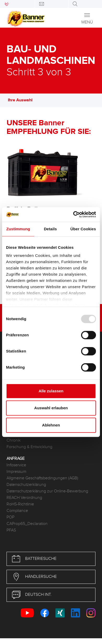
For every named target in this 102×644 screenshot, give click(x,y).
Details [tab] (50, 229)
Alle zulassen (51, 391)
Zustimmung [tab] (18, 229)
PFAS (11, 530)
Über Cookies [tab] (83, 229)
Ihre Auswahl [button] (23, 100)
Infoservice (16, 465)
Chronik (14, 440)
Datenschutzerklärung (26, 485)
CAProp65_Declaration (27, 524)
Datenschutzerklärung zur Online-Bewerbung (47, 491)
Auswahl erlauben (51, 408)
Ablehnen (51, 425)
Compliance (17, 511)
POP (10, 517)
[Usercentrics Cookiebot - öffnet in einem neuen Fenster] (73, 214)
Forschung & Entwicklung (29, 447)
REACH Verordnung (24, 498)
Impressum (16, 472)
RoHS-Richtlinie (20, 504)
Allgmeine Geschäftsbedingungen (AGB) (42, 478)
